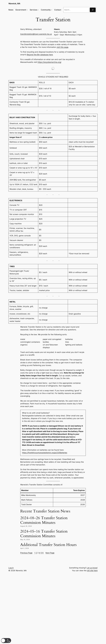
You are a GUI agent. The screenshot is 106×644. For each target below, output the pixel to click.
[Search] (93, 10)
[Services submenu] (38, 10)
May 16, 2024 (25, 539)
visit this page (62, 47)
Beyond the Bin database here (40, 55)
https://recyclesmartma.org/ (49, 62)
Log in (11, 568)
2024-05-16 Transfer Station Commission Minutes (44, 534)
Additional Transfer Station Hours (48, 545)
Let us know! (92, 568)
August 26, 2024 (26, 526)
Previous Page (26, 553)
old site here (92, 571)
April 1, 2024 (25, 548)
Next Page (50, 553)
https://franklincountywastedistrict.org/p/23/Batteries (45, 453)
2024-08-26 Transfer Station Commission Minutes (44, 520)
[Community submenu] (52, 10)
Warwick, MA (14, 4)
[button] (6, 641)
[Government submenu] (27, 10)
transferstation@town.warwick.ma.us (36, 34)
